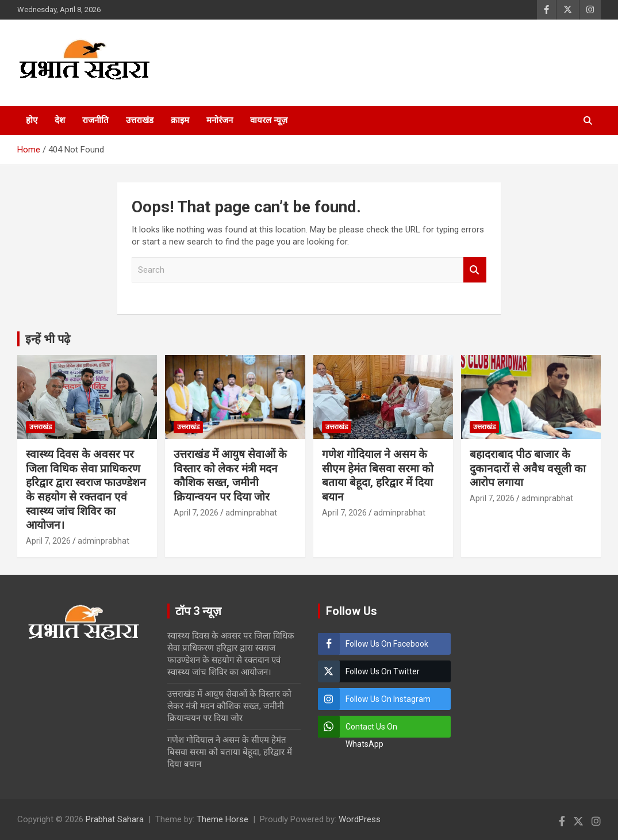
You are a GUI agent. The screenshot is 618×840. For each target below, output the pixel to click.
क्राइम (180, 120)
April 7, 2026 (48, 541)
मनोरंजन (220, 120)
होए (32, 120)
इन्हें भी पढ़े (48, 339)
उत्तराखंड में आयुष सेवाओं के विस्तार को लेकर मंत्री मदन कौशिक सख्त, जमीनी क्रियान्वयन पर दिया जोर (230, 476)
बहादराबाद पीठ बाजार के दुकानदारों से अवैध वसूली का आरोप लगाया (528, 468)
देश (60, 120)
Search (475, 270)
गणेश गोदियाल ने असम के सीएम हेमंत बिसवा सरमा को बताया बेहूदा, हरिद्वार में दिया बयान (378, 476)
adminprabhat (103, 541)
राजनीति (95, 120)
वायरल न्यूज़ (269, 120)
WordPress (360, 819)
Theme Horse (222, 819)
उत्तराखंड (140, 120)
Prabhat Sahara (115, 819)
